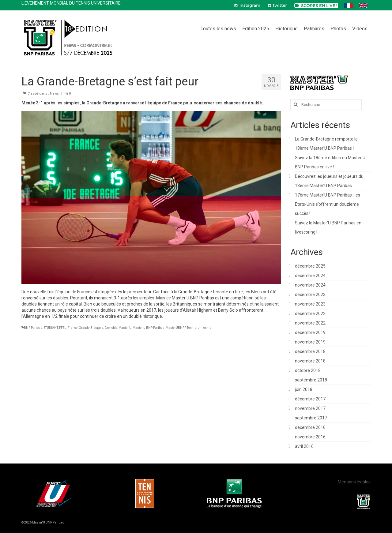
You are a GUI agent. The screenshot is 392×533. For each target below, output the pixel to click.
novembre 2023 (310, 304)
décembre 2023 (310, 295)
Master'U (125, 328)
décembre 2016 (310, 427)
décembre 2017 (310, 399)
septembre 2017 (311, 418)
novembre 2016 (310, 437)
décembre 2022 (310, 313)
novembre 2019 (310, 342)
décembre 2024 (310, 276)
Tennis (192, 328)
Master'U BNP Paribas (149, 328)
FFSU (63, 328)
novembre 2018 (310, 361)
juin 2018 (304, 389)
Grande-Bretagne (91, 328)
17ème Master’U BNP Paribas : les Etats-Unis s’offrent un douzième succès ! (328, 204)
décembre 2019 (310, 332)
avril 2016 (304, 446)
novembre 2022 (310, 323)
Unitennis (204, 328)
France (73, 328)
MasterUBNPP (176, 328)
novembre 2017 (310, 408)
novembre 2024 (310, 285)
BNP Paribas (33, 328)
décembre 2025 (310, 266)
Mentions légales (354, 482)
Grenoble (111, 328)
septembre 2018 (311, 380)
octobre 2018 (308, 370)
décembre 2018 (310, 351)
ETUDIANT (51, 328)
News (54, 94)
